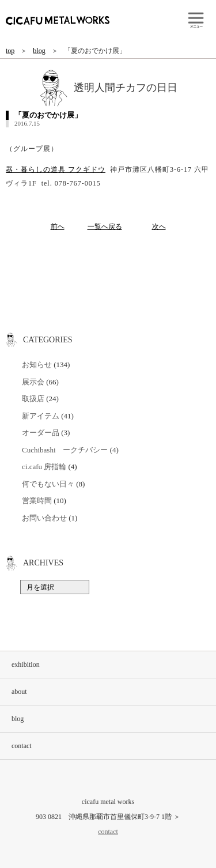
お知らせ (37, 365)
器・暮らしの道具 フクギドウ (56, 169)
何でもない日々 (48, 484)
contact (22, 746)
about (19, 692)
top (10, 51)
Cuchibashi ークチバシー (65, 450)
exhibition (26, 665)
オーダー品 (41, 433)
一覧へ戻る (105, 227)
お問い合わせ (44, 518)
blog (39, 51)
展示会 (33, 382)
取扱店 (33, 399)
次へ (159, 227)
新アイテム (41, 416)
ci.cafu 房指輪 (44, 467)
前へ (58, 227)
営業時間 (37, 501)
